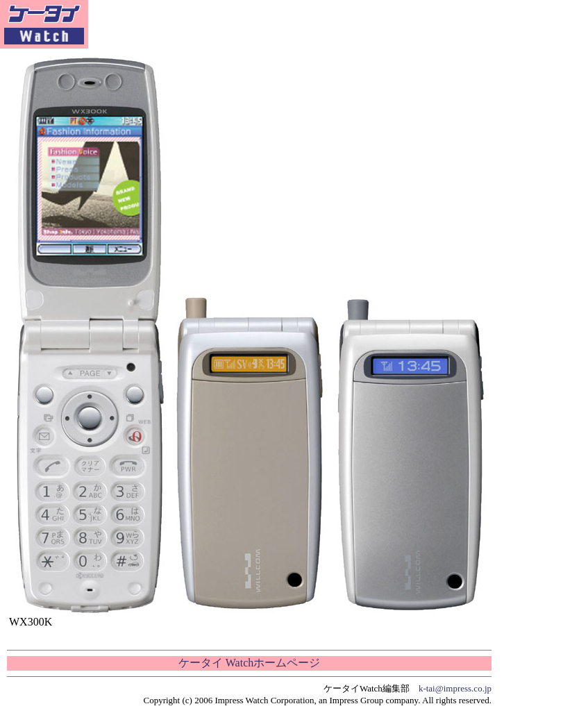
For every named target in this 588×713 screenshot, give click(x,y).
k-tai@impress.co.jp (455, 688)
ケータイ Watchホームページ (249, 663)
